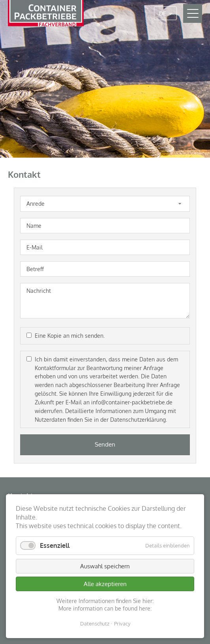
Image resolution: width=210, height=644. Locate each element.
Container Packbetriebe (46, 13)
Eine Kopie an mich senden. (70, 336)
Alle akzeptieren (105, 584)
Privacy (122, 624)
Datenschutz (95, 624)
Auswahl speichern (105, 566)
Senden (105, 444)
